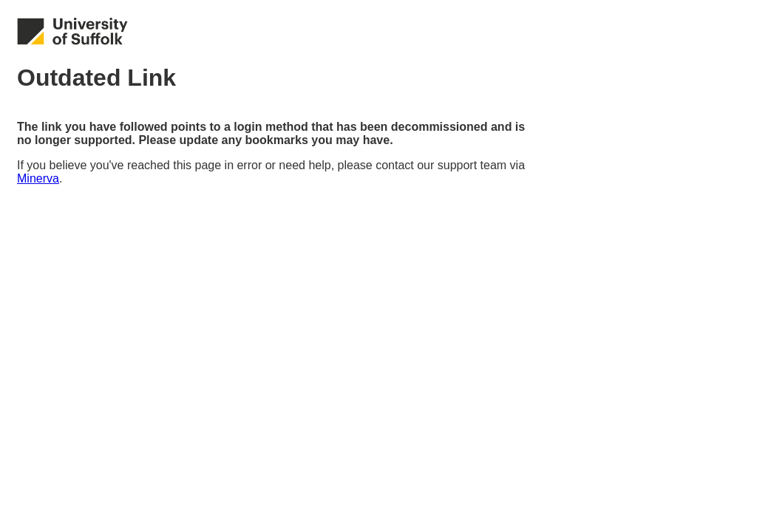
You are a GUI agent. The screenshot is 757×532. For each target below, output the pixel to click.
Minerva (38, 178)
